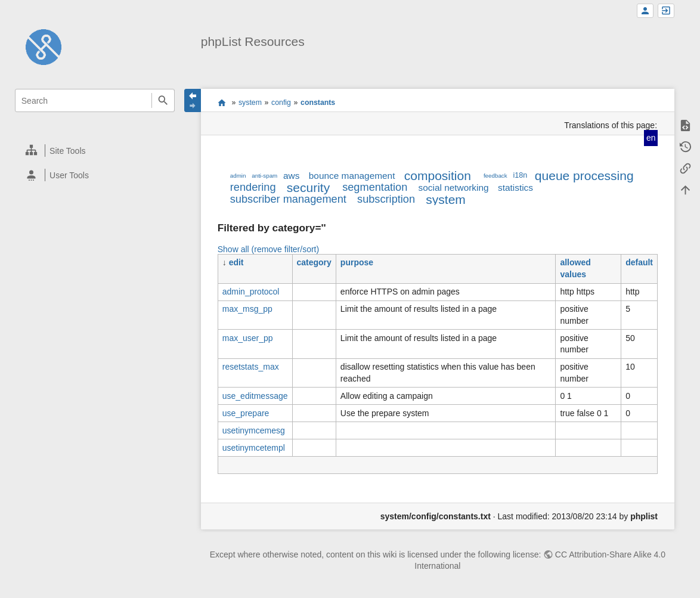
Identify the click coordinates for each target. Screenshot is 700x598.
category (314, 262)
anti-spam (264, 176)
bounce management (352, 176)
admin (238, 176)
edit (236, 262)
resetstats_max (251, 367)
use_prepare (246, 413)
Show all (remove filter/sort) (268, 249)
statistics (515, 188)
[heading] (95, 151)
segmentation (375, 187)
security (308, 188)
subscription (386, 199)
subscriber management (288, 199)
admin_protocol (251, 292)
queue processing (584, 176)
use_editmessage (255, 396)
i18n (520, 175)
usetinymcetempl (254, 448)
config (281, 103)
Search (163, 100)
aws (291, 176)
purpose (357, 262)
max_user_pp (248, 338)
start (222, 103)
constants (318, 103)
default (639, 262)
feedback (495, 176)
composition (438, 176)
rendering (253, 187)
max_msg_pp (247, 309)
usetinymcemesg (254, 430)
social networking (454, 188)
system (250, 103)
